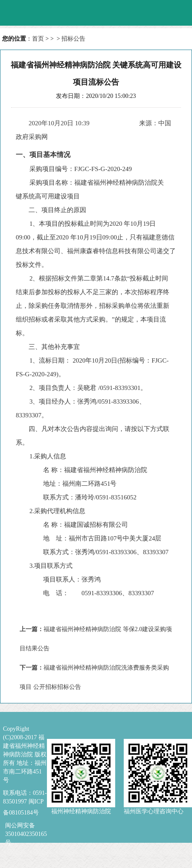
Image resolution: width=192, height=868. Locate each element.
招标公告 (73, 39)
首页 (38, 39)
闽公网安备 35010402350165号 (26, 826)
